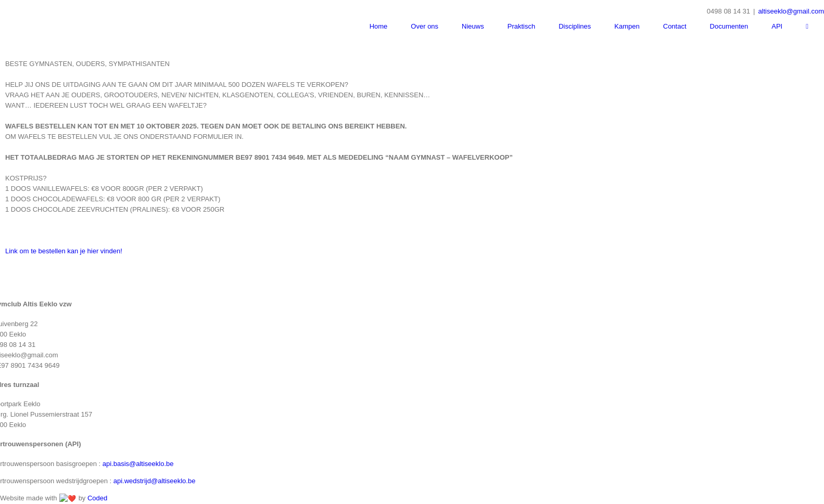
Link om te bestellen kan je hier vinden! (65, 305)
